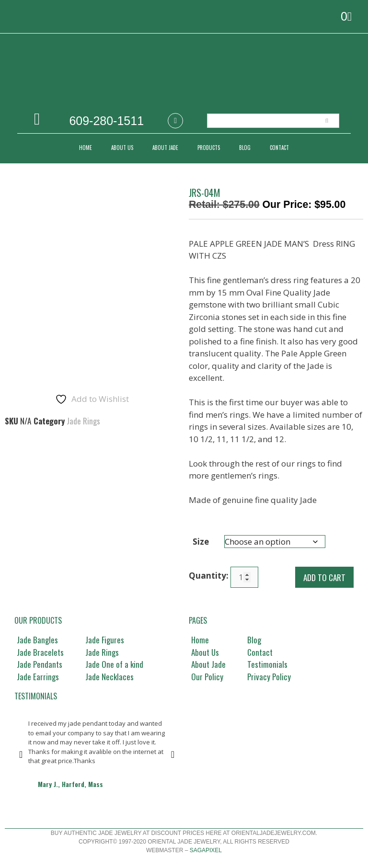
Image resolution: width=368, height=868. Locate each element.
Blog (245, 148)
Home (86, 148)
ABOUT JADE (165, 148)
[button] (21, 754)
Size (201, 542)
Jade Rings (83, 362)
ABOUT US (122, 148)
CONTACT (279, 148)
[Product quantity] (244, 577)
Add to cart (324, 577)
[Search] (327, 121)
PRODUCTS (209, 148)
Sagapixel (206, 850)
